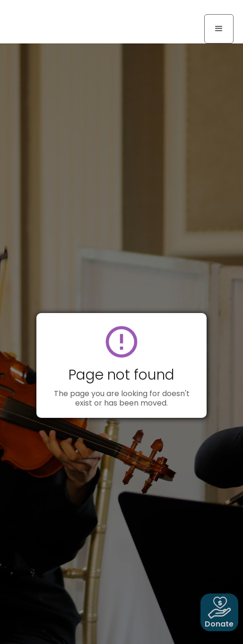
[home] (45, 10)
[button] (219, 29)
